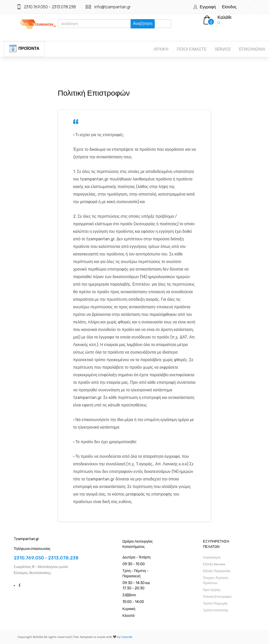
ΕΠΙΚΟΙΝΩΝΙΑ (252, 49)
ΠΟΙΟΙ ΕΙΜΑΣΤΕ (192, 49)
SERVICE (223, 49)
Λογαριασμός (212, 557)
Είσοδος (229, 7)
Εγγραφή (208, 7)
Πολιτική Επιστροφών (218, 597)
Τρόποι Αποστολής (216, 610)
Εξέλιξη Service (214, 564)
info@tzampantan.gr (112, 7)
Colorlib (127, 637)
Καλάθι (224, 17)
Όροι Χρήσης (212, 590)
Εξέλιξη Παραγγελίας (217, 571)
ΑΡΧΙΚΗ (161, 49)
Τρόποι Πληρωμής (215, 603)
